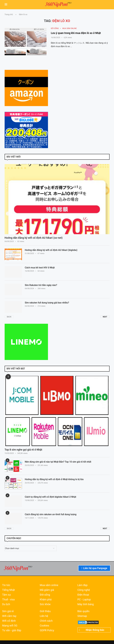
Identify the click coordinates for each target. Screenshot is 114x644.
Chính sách (46, 621)
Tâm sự (7, 595)
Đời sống (45, 595)
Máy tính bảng (86, 604)
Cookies (44, 626)
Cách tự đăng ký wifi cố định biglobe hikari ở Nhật (51, 497)
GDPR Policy (47, 630)
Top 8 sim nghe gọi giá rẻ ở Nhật (23, 450)
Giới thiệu (45, 611)
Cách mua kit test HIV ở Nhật (40, 268)
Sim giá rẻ (8, 611)
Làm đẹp (83, 585)
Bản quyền (83, 611)
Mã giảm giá (47, 590)
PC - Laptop (84, 600)
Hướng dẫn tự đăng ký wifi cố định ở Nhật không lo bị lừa (54, 479)
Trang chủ (9, 14)
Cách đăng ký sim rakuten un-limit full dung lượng (51, 514)
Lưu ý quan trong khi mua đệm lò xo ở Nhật (76, 33)
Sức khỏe (45, 604)
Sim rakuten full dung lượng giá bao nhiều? (47, 303)
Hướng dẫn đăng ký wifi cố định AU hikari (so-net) (34, 238)
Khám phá (46, 600)
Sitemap (82, 616)
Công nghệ (84, 590)
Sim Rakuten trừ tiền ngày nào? (41, 285)
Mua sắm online (49, 585)
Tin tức (6, 585)
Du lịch (6, 604)
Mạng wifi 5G (10, 626)
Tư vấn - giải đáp (12, 630)
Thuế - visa (8, 600)
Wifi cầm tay (9, 616)
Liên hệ (44, 616)
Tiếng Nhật (9, 590)
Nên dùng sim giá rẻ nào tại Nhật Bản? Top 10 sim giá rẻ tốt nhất (58, 462)
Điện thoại (83, 595)
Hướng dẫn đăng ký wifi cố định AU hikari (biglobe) (51, 250)
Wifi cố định (9, 621)
